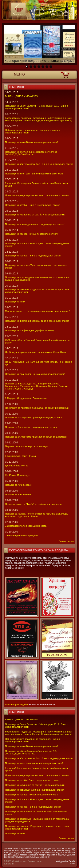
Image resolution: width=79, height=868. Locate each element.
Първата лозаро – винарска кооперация (27, 446)
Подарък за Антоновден (18, 494)
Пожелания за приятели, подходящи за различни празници (37, 408)
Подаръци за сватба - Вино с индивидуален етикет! (33, 780)
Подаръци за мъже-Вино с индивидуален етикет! (31, 746)
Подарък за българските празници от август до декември (36, 437)
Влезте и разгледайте (17, 704)
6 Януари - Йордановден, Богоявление (26, 398)
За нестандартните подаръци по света (26, 526)
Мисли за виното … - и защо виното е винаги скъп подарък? (37, 311)
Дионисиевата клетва (17, 466)
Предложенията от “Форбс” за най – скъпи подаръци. (34, 504)
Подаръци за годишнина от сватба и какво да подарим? (35, 785)
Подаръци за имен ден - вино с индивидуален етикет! (34, 763)
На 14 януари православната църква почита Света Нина (35, 352)
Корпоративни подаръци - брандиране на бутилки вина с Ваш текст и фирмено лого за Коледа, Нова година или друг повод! (39, 733)
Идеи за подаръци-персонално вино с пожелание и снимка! (37, 775)
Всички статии (66, 838)
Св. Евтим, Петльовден (18, 475)
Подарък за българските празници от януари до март (34, 417)
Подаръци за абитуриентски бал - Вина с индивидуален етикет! (39, 758)
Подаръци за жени (15, 833)
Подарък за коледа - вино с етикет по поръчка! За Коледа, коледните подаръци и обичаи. (36, 515)
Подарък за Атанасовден (19, 485)
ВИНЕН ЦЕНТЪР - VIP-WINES (21, 719)
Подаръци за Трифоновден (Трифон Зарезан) (30, 330)
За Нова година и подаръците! (21, 535)
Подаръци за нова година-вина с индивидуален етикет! (35, 790)
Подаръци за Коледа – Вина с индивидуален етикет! (33, 807)
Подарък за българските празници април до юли (31, 427)
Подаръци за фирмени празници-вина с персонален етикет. (37, 321)
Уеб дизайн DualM (66, 862)
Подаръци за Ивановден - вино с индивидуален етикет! (35, 374)
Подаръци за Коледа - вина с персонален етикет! (31, 795)
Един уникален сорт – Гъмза (20, 456)
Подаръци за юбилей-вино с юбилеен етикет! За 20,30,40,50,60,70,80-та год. (31, 752)
